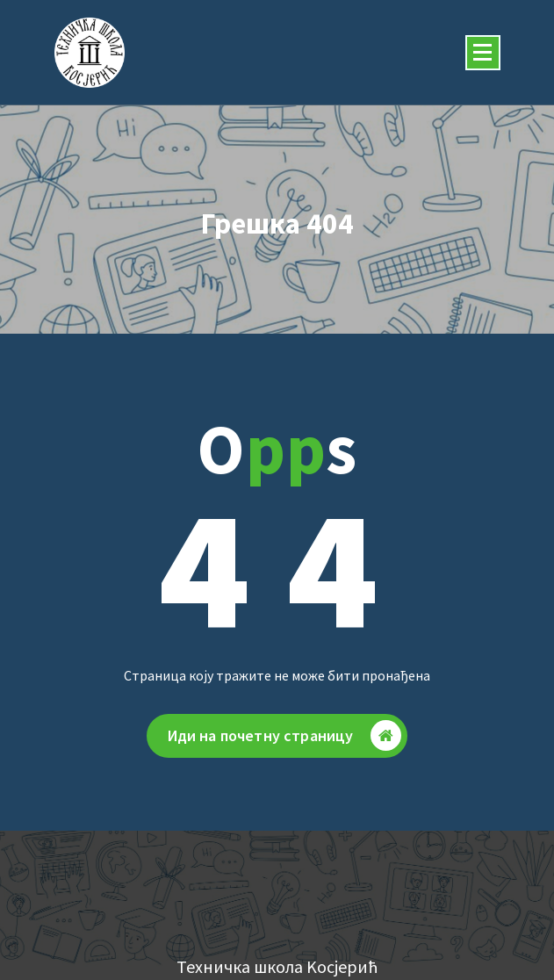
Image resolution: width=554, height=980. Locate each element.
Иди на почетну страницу (285, 740)
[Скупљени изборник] (483, 53)
